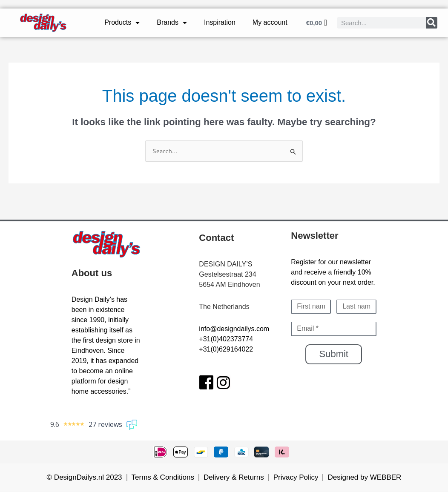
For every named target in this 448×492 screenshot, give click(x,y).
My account (270, 22)
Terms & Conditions (163, 478)
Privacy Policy (296, 478)
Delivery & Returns (234, 478)
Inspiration (220, 22)
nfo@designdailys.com (235, 329)
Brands (172, 23)
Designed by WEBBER (364, 478)
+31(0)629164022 (226, 349)
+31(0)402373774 (226, 339)
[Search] (432, 23)
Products (122, 23)
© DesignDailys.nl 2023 (85, 478)
